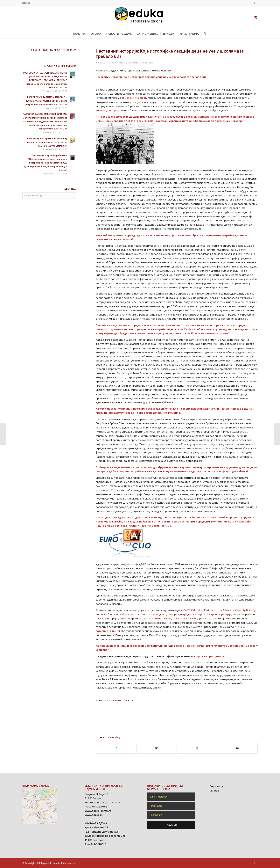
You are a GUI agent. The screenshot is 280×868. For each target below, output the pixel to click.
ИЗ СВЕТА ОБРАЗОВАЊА (126, 63)
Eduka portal (44, 863)
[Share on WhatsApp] (197, 748)
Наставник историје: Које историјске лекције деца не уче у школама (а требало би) (170, 54)
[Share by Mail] (237, 748)
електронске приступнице (208, 656)
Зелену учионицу (136, 98)
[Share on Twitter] (157, 748)
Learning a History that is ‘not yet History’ (175, 618)
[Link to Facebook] (255, 3)
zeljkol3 (149, 63)
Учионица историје (108, 110)
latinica (26, 3)
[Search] (204, 34)
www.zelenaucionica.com (119, 700)
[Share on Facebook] (116, 748)
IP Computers (68, 863)
